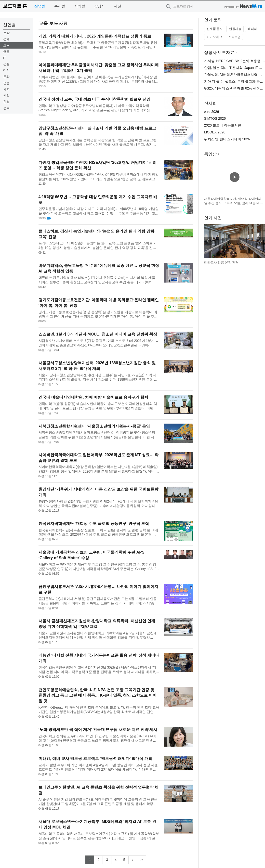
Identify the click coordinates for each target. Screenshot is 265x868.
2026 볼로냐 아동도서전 (223, 125)
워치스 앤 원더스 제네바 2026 (227, 139)
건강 (6, 33)
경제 (6, 39)
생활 (6, 64)
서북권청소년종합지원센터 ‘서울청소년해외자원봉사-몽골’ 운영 (94, 426)
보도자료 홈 (15, 6)
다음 (261, 241)
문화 (6, 77)
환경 (6, 102)
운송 (6, 83)
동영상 (210, 154)
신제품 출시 (215, 29)
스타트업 (234, 37)
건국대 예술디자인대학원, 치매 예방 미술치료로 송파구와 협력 (93, 397)
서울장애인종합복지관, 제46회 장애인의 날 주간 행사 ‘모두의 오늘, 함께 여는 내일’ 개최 (234, 203)
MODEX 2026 (215, 132)
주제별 (60, 6)
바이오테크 (214, 37)
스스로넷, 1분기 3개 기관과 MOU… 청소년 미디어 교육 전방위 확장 (98, 334)
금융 (6, 52)
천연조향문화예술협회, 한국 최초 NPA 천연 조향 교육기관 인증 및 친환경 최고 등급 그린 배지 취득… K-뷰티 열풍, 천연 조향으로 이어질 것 (98, 695)
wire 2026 (212, 112)
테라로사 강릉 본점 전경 (221, 263)
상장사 (99, 6)
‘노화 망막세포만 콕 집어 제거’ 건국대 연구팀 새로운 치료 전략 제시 (98, 730)
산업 (6, 96)
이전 (208, 241)
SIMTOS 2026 (215, 118)
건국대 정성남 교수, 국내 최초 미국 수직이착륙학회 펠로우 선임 (94, 99)
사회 (6, 89)
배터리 (252, 29)
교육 (6, 45)
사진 (118, 6)
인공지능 (235, 29)
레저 (6, 70)
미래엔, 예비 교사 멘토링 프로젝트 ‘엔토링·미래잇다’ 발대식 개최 (95, 758)
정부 (6, 108)
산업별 (40, 6)
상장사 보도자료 (219, 53)
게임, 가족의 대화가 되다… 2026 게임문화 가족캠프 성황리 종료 (95, 36)
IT (5, 58)
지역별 (80, 6)
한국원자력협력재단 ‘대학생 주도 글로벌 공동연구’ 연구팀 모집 (94, 524)
